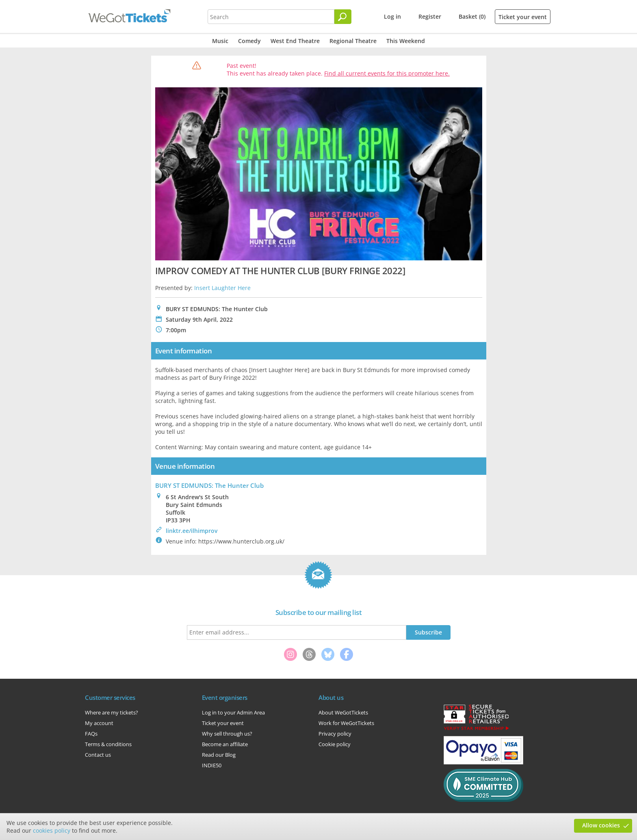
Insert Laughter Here (222, 288)
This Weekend (406, 41)
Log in (392, 16)
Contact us (98, 755)
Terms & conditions (108, 744)
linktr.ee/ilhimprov (192, 531)
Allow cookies (601, 825)
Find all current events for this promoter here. (387, 73)
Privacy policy (335, 734)
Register (430, 16)
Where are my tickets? (112, 712)
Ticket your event (523, 17)
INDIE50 (212, 765)
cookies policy (52, 830)
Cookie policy (335, 744)
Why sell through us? (227, 734)
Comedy (249, 41)
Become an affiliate (225, 744)
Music (220, 41)
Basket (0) (472, 16)
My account (99, 723)
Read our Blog (219, 755)
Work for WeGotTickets (346, 723)
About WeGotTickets (343, 712)
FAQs (91, 734)
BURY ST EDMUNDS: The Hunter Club (209, 485)
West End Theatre (295, 41)
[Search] (343, 17)
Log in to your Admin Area (233, 712)
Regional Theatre (353, 41)
